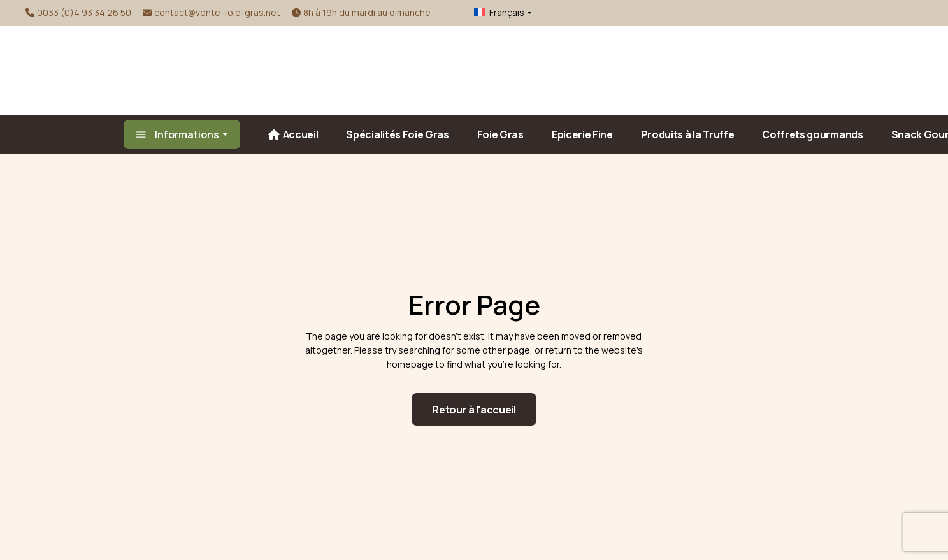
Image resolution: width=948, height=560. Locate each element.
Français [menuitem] (507, 12)
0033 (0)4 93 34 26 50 (84, 12)
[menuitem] (493, 13)
